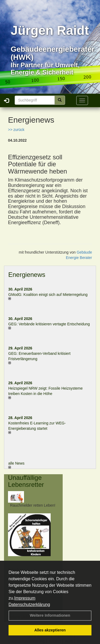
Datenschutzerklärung (29, 605)
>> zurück (16, 130)
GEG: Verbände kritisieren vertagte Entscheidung (49, 324)
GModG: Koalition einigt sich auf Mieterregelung (48, 295)
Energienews (27, 275)
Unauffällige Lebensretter (26, 481)
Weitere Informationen (50, 615)
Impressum (25, 598)
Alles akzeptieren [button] (50, 630)
